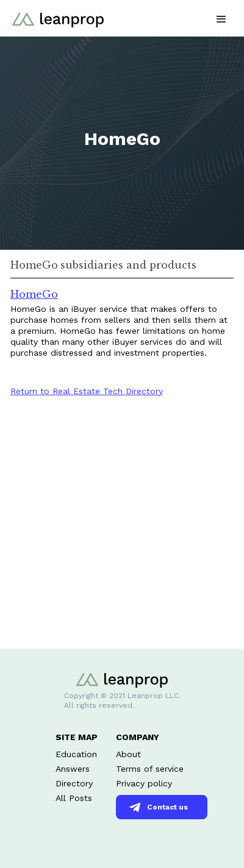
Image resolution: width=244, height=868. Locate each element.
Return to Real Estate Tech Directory (87, 391)
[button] (221, 18)
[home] (55, 14)
